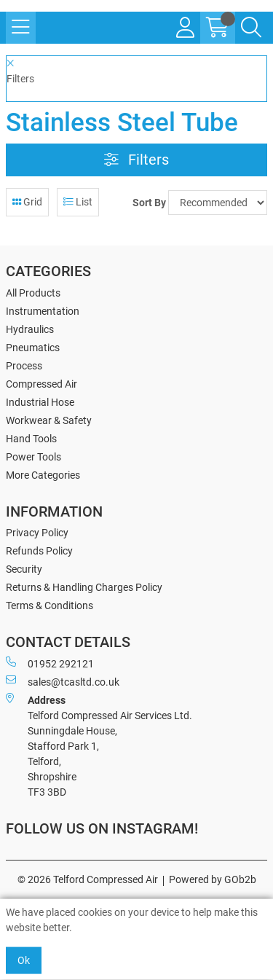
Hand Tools (31, 439)
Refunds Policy (39, 551)
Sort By (149, 203)
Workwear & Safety (49, 420)
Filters (136, 160)
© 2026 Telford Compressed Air (88, 879)
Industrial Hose (40, 402)
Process (24, 366)
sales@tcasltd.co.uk (63, 681)
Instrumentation (43, 311)
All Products (33, 293)
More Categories (43, 475)
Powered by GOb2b (213, 879)
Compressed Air (41, 384)
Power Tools (33, 457)
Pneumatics (33, 348)
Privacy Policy (37, 533)
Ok (24, 960)
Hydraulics (30, 329)
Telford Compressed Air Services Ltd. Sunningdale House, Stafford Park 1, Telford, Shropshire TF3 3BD (99, 745)
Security (24, 569)
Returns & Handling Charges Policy (84, 587)
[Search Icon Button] (251, 28)
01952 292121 (50, 663)
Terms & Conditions (50, 605)
